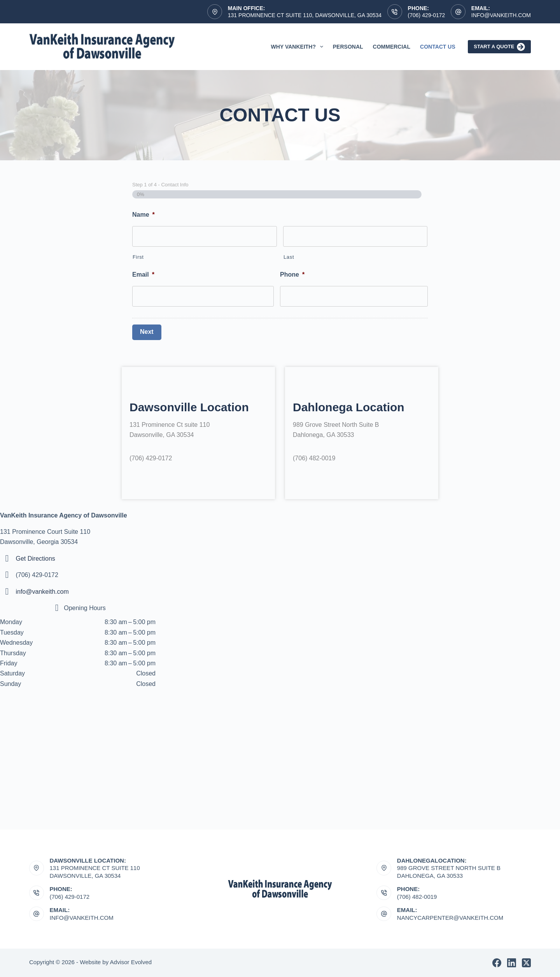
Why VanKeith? (299, 47)
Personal (348, 47)
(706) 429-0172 (427, 15)
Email (143, 275)
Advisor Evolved (131, 962)
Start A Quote (499, 47)
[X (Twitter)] (526, 963)
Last (289, 257)
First (138, 257)
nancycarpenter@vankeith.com (450, 918)
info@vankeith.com (42, 592)
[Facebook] (497, 963)
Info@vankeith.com (501, 15)
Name (143, 215)
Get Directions (35, 559)
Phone (292, 275)
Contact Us (438, 47)
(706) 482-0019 (417, 897)
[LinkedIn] (512, 963)
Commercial (392, 47)
